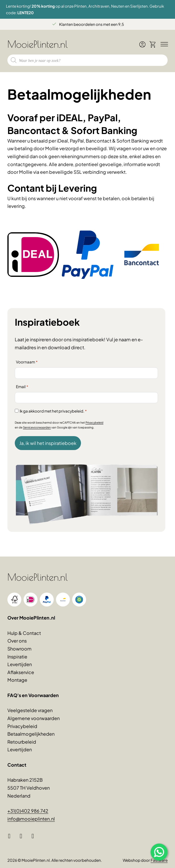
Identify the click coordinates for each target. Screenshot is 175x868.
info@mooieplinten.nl (31, 819)
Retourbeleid (22, 742)
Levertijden (20, 664)
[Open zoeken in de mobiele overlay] (88, 60)
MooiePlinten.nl (38, 577)
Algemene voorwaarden (34, 718)
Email (22, 387)
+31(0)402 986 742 (28, 811)
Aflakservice (21, 672)
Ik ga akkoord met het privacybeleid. (53, 411)
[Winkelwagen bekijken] (153, 44)
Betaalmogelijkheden (31, 734)
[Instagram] (23, 836)
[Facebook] (11, 836)
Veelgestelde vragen (30, 710)
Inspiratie (17, 657)
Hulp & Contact (24, 633)
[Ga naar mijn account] (142, 46)
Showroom (19, 649)
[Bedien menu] (163, 44)
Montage (17, 680)
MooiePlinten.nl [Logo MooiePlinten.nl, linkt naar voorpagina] (38, 44)
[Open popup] (159, 852)
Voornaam (27, 362)
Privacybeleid (94, 423)
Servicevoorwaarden (37, 427)
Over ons (17, 641)
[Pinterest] (35, 836)
